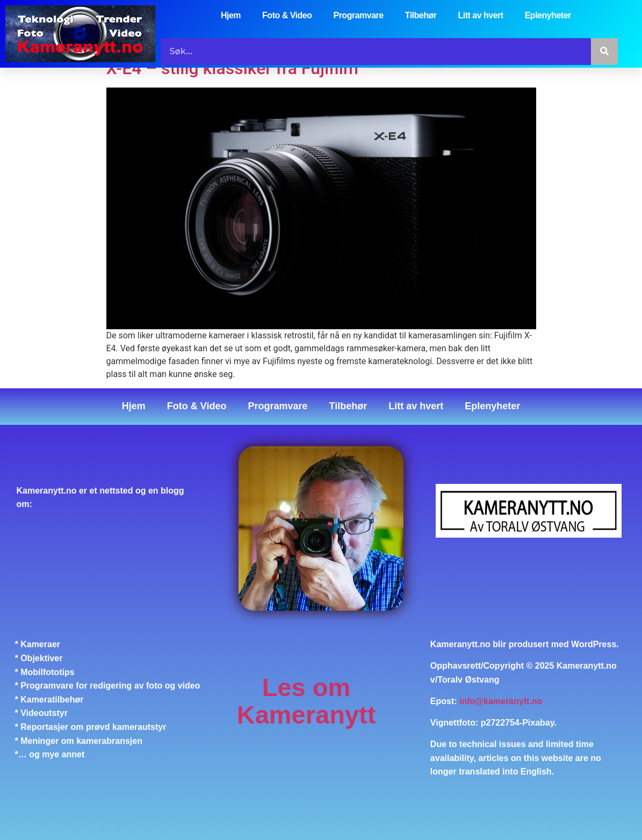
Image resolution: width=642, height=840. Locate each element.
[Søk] (604, 52)
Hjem (231, 15)
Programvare (358, 15)
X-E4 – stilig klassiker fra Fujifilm (232, 68)
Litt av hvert (481, 15)
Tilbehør (421, 15)
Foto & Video (287, 15)
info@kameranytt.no (501, 701)
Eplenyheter (548, 15)
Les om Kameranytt (306, 701)
